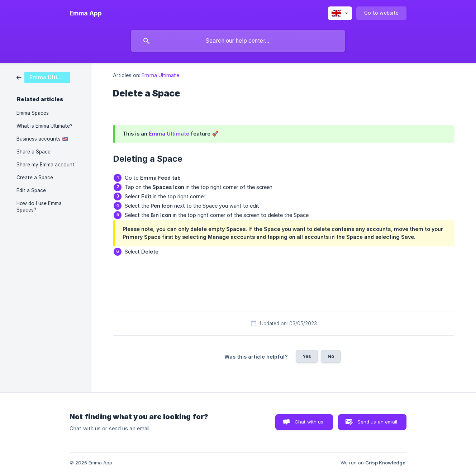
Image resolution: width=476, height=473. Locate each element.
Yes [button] (307, 356)
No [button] (331, 356)
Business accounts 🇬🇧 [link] (42, 139)
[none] (86, 13)
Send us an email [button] (377, 422)
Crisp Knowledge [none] (385, 463)
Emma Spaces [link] (33, 113)
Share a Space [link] (34, 152)
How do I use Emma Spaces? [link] (39, 207)
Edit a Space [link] (31, 190)
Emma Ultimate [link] (160, 75)
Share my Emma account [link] (46, 165)
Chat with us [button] (309, 422)
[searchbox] (238, 41)
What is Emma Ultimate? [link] (44, 126)
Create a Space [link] (35, 178)
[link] (43, 77)
